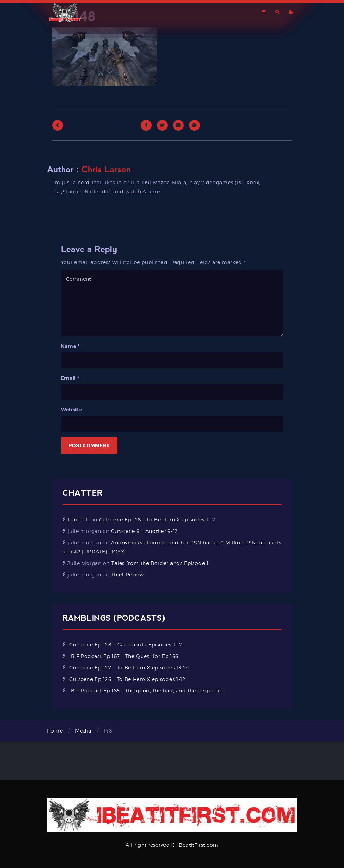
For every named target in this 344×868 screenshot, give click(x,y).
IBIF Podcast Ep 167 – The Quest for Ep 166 (124, 656)
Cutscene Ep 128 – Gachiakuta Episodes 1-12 (126, 645)
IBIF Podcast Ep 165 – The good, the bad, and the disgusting (147, 691)
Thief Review (127, 575)
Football (78, 520)
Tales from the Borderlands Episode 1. (161, 563)
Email (70, 378)
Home (55, 731)
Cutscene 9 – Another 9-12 (144, 531)
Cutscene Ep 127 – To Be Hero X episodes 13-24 (129, 668)
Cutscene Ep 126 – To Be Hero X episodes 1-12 (157, 520)
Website (72, 410)
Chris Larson (106, 170)
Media (83, 731)
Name (70, 346)
